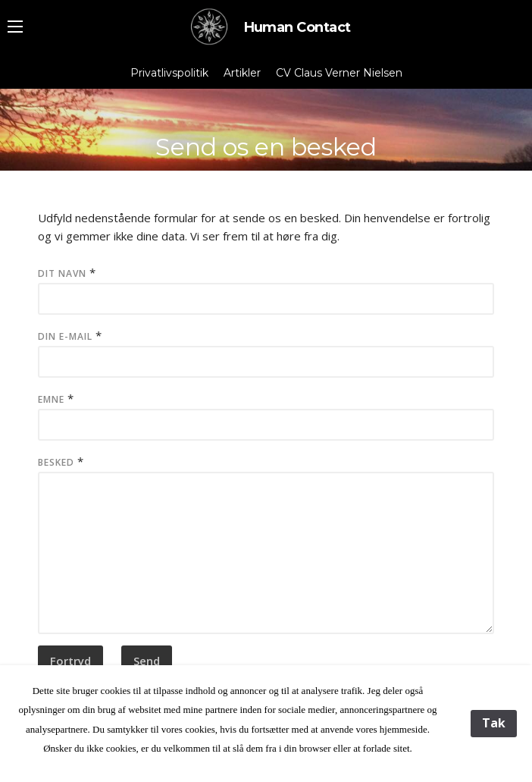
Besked (56, 462)
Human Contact (266, 27)
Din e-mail (65, 336)
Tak (494, 723)
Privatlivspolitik (169, 73)
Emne (51, 399)
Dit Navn (62, 273)
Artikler (242, 73)
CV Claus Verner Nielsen (339, 73)
